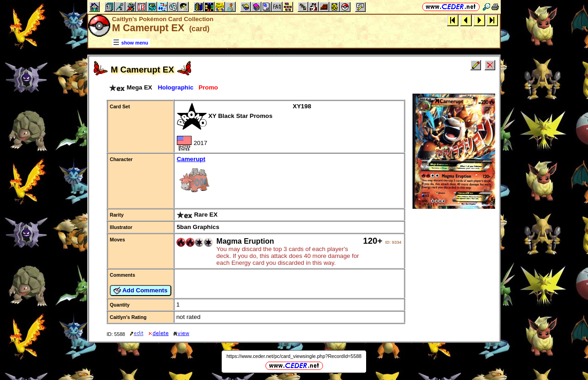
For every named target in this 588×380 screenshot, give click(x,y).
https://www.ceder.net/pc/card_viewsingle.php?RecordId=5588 (294, 356)
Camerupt (289, 177)
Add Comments (141, 291)
